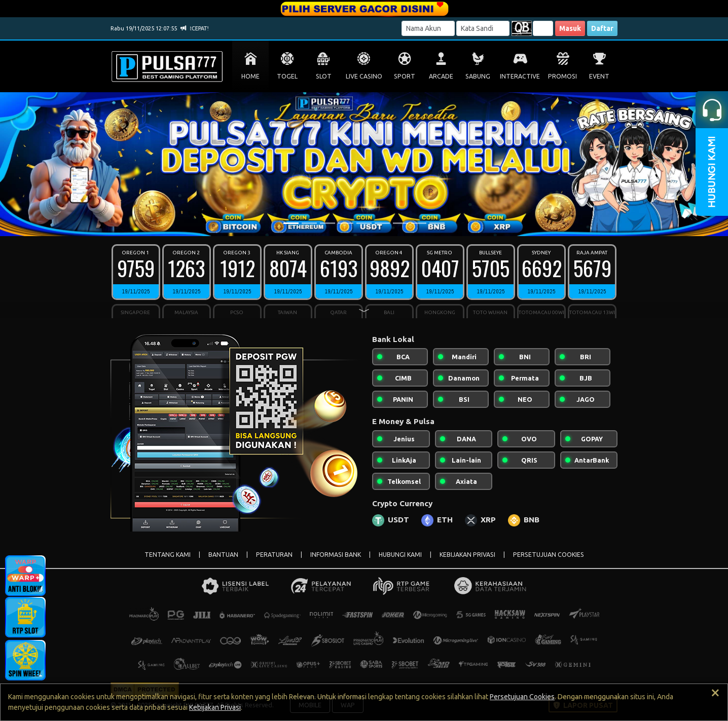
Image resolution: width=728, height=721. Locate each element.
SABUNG (478, 76)
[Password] (483, 28)
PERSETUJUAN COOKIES (549, 555)
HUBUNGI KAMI (400, 555)
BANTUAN (223, 555)
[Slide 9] (437, 223)
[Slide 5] (364, 223)
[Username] (428, 28)
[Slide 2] (309, 223)
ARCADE (441, 76)
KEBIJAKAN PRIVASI (467, 555)
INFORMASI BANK (336, 555)
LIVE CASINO (364, 76)
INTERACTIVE (520, 76)
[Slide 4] (346, 223)
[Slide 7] (401, 223)
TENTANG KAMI (168, 555)
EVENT (599, 76)
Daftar (602, 28)
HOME (250, 76)
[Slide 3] (327, 223)
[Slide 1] (291, 223)
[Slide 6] (382, 223)
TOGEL (287, 76)
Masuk (570, 28)
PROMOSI (562, 76)
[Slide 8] (419, 223)
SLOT (324, 76)
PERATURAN (274, 555)
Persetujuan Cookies (522, 697)
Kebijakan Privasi (215, 707)
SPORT (405, 76)
